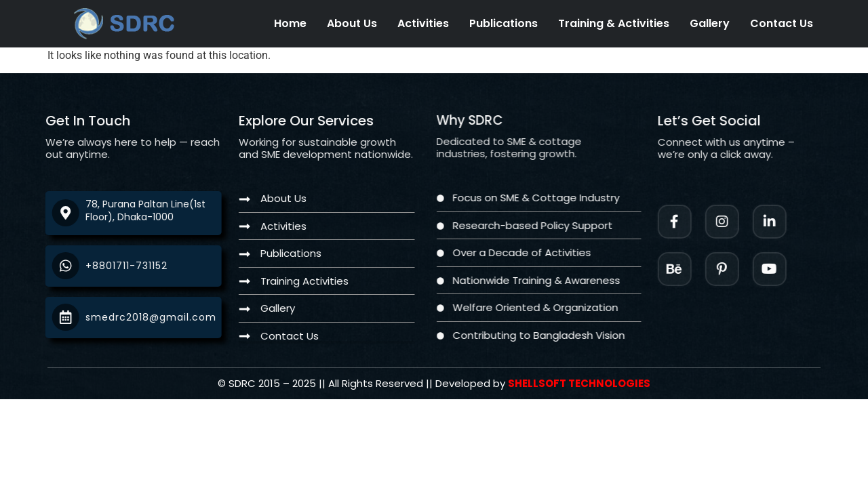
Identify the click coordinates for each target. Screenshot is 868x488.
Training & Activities (614, 23)
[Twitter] (781, 269)
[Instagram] (733, 222)
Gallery (710, 23)
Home (290, 23)
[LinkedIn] (781, 222)
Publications (504, 23)
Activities (423, 23)
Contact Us (782, 23)
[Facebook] (686, 222)
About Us (352, 23)
